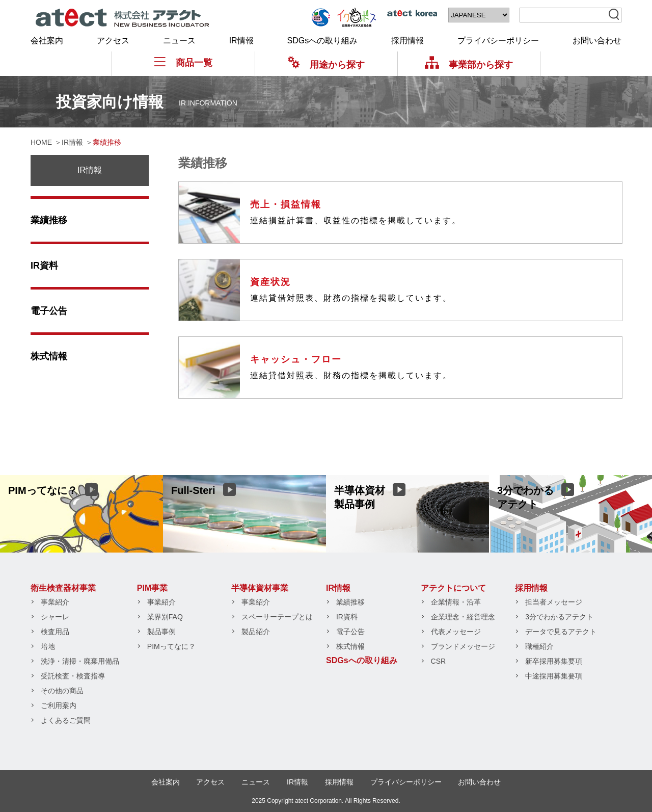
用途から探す (326, 64)
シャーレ (55, 617)
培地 (48, 646)
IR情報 (241, 41)
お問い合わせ (597, 41)
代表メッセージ (456, 632)
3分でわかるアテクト (559, 617)
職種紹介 (539, 646)
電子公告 (49, 311)
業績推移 (49, 220)
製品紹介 (256, 632)
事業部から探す (469, 64)
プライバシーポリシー (498, 41)
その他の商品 (62, 691)
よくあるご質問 (66, 720)
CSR (439, 661)
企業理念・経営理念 (463, 617)
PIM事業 (152, 588)
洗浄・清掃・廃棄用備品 (80, 661)
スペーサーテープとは (277, 617)
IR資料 (44, 266)
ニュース (179, 41)
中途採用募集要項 (554, 676)
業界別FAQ (165, 617)
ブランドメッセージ (463, 646)
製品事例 (161, 632)
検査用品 (55, 632)
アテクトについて (453, 588)
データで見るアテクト (561, 632)
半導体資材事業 (260, 588)
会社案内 (47, 41)
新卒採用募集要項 (554, 661)
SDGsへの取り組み (323, 41)
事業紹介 (55, 602)
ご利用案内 (59, 705)
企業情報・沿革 (456, 602)
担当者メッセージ (554, 602)
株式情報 (49, 356)
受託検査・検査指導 (73, 676)
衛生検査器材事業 (63, 588)
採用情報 (407, 41)
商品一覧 (183, 62)
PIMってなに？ (171, 646)
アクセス (113, 41)
